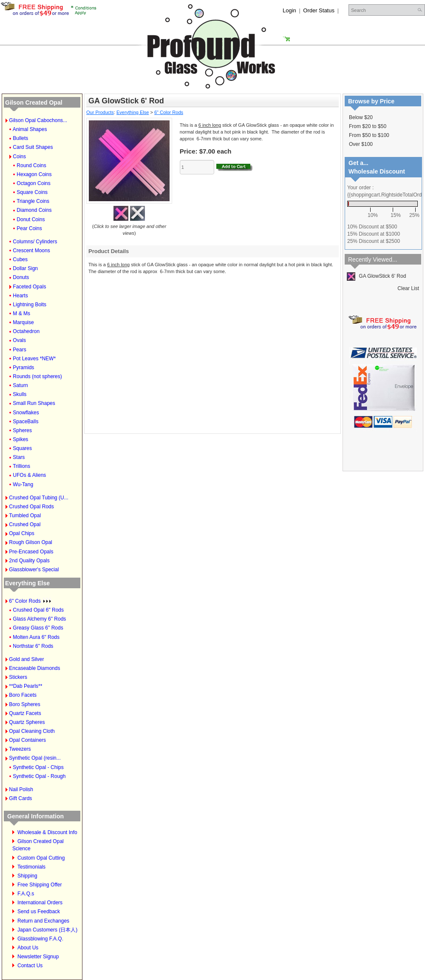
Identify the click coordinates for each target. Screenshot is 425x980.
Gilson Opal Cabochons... (38, 120)
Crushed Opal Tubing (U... (38, 498)
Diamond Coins (34, 210)
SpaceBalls (25, 422)
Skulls (20, 394)
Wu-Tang (23, 484)
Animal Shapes (30, 129)
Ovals (19, 340)
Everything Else (27, 583)
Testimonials (31, 867)
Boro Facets (23, 695)
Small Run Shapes (34, 403)
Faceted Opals (29, 287)
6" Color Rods (30, 601)
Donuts (21, 277)
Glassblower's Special (34, 570)
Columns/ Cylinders (35, 242)
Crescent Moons (31, 251)
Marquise (23, 322)
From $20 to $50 (368, 126)
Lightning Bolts (30, 305)
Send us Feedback (39, 912)
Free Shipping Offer (40, 885)
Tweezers (20, 749)
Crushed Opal (25, 524)
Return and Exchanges (43, 921)
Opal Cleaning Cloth (32, 731)
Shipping (27, 876)
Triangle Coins (33, 201)
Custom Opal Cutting (41, 858)
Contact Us (30, 966)
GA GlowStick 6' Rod (376, 276)
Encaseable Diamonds (34, 668)
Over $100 (361, 144)
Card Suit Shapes (33, 147)
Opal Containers (27, 740)
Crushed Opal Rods (31, 507)
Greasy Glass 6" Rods (38, 628)
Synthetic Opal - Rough (39, 776)
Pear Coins (29, 228)
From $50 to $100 (369, 135)
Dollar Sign (25, 268)
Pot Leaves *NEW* (34, 359)
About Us (28, 948)
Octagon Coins (33, 183)
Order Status (319, 10)
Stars (19, 457)
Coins (19, 157)
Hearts (20, 296)
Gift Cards (20, 798)
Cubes (20, 259)
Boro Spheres (24, 704)
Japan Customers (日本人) (47, 930)
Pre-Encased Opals (31, 552)
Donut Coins (31, 219)
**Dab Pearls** (25, 686)
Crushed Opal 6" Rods (38, 610)
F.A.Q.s (26, 894)
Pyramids (23, 367)
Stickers (18, 677)
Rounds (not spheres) (37, 376)
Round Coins (31, 165)
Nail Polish (21, 789)
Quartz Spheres (27, 722)
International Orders (40, 903)
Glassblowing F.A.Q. (40, 939)
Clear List (408, 288)
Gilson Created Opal (34, 103)
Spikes (20, 439)
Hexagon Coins (34, 174)
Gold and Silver (26, 659)
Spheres (22, 430)
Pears (19, 350)
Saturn (20, 385)
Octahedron (26, 331)
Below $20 (361, 117)
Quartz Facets (25, 713)
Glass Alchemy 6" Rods (39, 619)
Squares (22, 448)
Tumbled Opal (25, 516)
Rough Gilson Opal (30, 542)
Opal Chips (21, 533)
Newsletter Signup (38, 957)
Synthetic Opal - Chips (38, 767)
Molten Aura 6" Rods (36, 637)
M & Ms (21, 313)
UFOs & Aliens (29, 475)
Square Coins (32, 192)
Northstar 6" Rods (33, 646)
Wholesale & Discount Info (47, 832)
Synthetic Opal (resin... (35, 758)
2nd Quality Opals (29, 561)
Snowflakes (26, 413)
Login (289, 10)
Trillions (21, 466)
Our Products (100, 112)
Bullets (20, 138)
